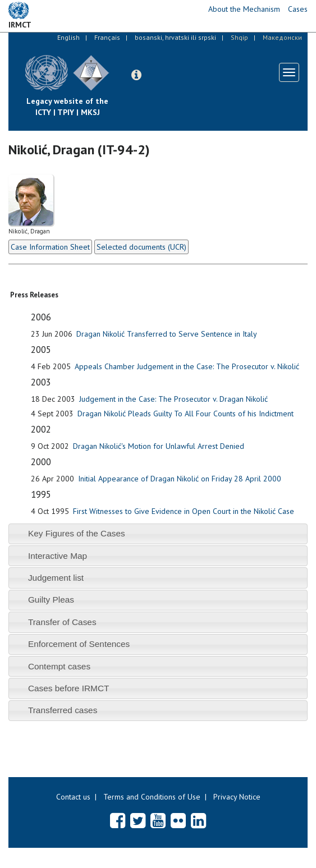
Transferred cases (63, 710)
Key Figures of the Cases (77, 533)
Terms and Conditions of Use (152, 797)
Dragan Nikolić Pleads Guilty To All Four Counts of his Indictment (186, 414)
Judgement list (56, 578)
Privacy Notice (237, 797)
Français (107, 37)
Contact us (73, 797)
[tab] (158, 534)
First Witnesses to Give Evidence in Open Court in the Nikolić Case (184, 511)
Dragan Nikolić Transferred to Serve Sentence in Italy (167, 334)
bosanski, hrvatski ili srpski (175, 37)
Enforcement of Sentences (79, 644)
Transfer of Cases (62, 622)
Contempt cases (59, 666)
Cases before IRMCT (69, 688)
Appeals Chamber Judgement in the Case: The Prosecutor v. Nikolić (187, 366)
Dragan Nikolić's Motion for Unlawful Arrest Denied (159, 446)
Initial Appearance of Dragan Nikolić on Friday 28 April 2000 (180, 479)
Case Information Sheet (50, 247)
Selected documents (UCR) (141, 247)
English (68, 37)
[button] (136, 75)
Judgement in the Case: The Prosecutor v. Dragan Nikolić (173, 399)
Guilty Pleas (51, 600)
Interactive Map (58, 556)
